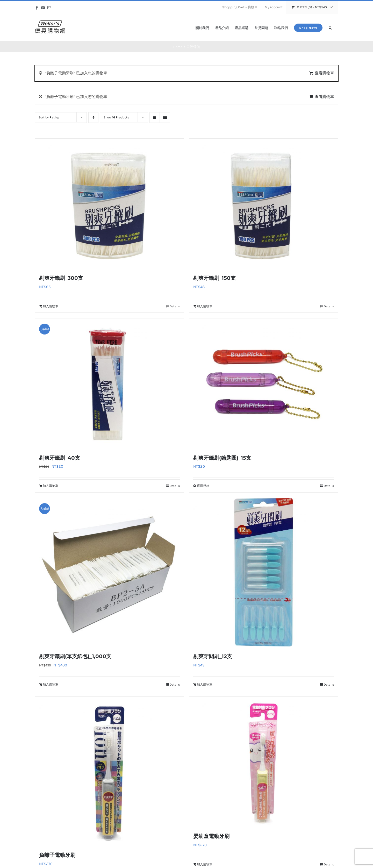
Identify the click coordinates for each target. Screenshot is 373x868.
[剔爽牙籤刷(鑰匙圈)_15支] (264, 383)
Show (116, 117)
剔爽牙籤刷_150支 (214, 278)
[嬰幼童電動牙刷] (264, 762)
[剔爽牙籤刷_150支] (264, 203)
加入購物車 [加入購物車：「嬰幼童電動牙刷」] (205, 864)
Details (175, 306)
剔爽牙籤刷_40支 (60, 458)
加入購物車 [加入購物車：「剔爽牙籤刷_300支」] (51, 306)
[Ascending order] (93, 118)
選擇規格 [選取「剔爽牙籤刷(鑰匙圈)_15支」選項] (203, 486)
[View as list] (165, 118)
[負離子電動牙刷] (109, 771)
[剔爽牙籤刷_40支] (109, 383)
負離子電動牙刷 (57, 855)
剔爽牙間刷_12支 (213, 656)
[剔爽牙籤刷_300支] (109, 203)
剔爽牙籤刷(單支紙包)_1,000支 (75, 656)
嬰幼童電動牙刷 (211, 836)
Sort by (49, 117)
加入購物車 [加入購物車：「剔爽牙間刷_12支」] (205, 685)
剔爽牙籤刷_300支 (61, 278)
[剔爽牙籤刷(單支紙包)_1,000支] (109, 572)
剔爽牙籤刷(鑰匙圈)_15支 (222, 458)
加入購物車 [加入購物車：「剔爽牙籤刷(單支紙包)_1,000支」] (51, 685)
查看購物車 (324, 73)
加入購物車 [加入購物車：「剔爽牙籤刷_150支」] (205, 306)
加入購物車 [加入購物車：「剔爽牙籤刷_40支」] (51, 486)
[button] (330, 27)
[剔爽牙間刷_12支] (264, 572)
